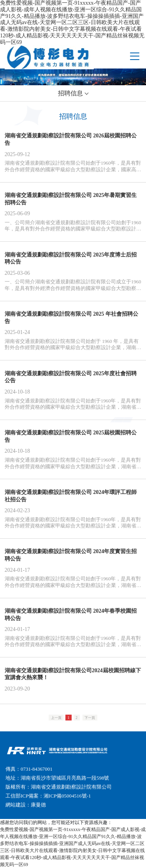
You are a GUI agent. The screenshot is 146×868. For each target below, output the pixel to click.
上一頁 (56, 717)
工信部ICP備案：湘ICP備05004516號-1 (48, 796)
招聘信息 (70, 93)
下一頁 (90, 717)
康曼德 (38, 805)
